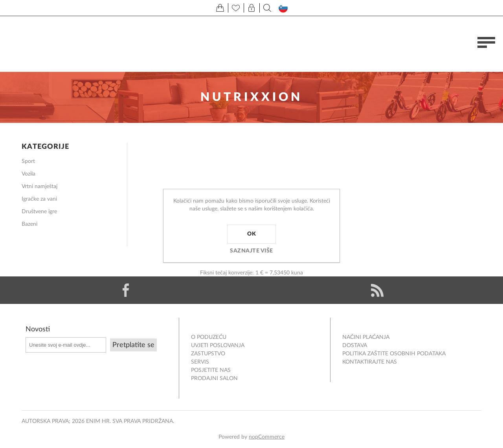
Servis (200, 362)
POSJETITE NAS (211, 370)
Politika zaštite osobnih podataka (394, 354)
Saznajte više (251, 251)
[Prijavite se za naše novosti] (66, 345)
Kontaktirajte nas (370, 362)
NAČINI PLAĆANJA (366, 337)
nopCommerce (267, 437)
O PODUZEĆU (209, 337)
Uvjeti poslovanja (218, 346)
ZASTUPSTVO (208, 354)
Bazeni (29, 224)
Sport (28, 161)
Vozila (28, 174)
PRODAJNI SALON (214, 379)
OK (251, 234)
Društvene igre (39, 212)
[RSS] (377, 290)
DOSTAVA (355, 346)
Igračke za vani (39, 199)
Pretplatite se (133, 345)
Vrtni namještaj (39, 187)
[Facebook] (126, 290)
